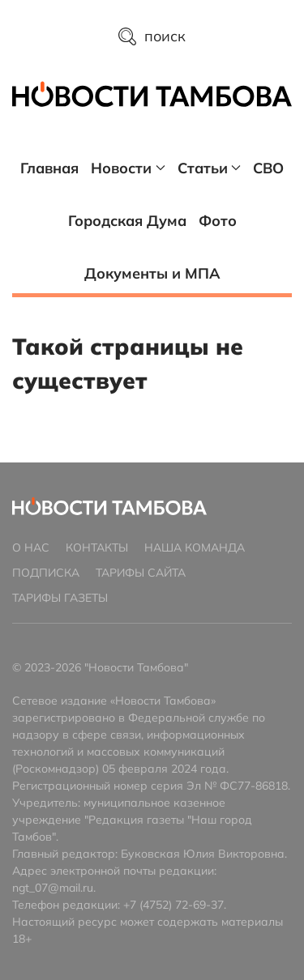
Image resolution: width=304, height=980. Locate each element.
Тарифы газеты (60, 598)
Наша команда (195, 548)
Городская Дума (127, 221)
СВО (268, 168)
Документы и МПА (152, 273)
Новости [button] (128, 168)
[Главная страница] (152, 94)
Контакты (97, 548)
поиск (152, 36)
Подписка (46, 573)
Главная (49, 168)
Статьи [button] (210, 168)
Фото (218, 221)
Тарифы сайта (141, 573)
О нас (31, 548)
